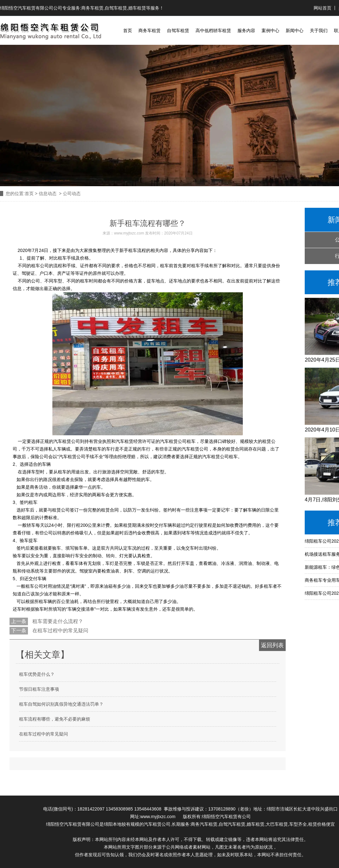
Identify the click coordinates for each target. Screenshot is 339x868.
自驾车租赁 (116, 8)
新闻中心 (295, 31)
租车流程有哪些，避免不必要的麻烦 (55, 719)
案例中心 (270, 31)
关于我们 (319, 31)
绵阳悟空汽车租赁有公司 (226, 817)
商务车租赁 (92, 8)
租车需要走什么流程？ (57, 621)
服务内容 (246, 31)
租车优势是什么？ (37, 674)
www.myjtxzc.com (129, 233)
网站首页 (323, 8)
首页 (128, 31)
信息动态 (48, 193)
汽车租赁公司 (157, 824)
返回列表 (272, 645)
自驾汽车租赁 (232, 824)
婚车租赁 (137, 8)
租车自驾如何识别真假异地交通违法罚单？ (61, 704)
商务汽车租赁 (204, 824)
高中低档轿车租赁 (213, 31)
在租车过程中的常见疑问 (60, 631)
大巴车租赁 (277, 824)
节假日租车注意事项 (39, 689)
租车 (133, 250)
